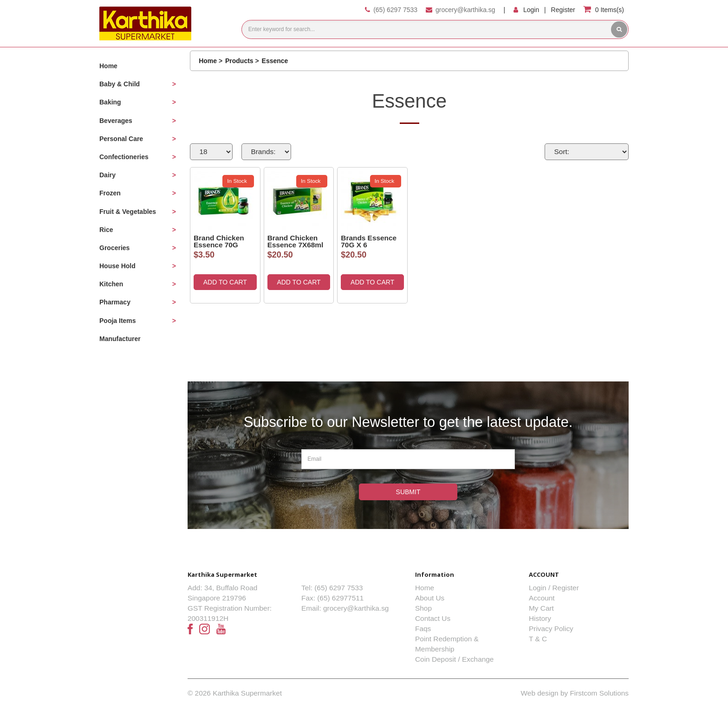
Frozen (110, 193)
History (540, 618)
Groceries (114, 248)
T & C (538, 639)
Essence (275, 61)
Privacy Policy (551, 629)
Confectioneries (124, 157)
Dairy (107, 175)
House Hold (117, 266)
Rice (106, 230)
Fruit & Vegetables (128, 212)
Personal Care (121, 139)
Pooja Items (118, 321)
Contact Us (433, 618)
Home (108, 66)
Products (239, 61)
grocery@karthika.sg (465, 10)
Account (542, 598)
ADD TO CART (225, 282)
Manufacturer (120, 339)
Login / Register (554, 588)
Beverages (116, 121)
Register (563, 10)
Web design (540, 693)
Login (531, 10)
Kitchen (111, 284)
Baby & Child (120, 84)
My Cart (541, 608)
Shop (423, 608)
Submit (408, 492)
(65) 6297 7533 (395, 10)
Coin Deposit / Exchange (454, 659)
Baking (110, 102)
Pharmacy (115, 302)
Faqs (423, 629)
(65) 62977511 (340, 598)
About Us (430, 598)
